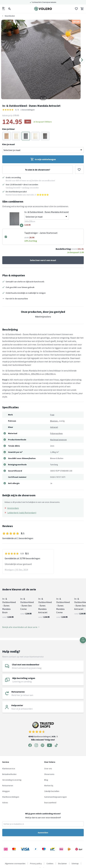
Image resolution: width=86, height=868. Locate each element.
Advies (5, 803)
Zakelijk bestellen (52, 791)
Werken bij (49, 786)
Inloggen (6, 791)
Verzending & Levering (12, 780)
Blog (46, 780)
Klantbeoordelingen (11, 797)
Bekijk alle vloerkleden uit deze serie (21, 627)
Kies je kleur (9, 129)
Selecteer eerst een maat (43, 260)
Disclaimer (62, 863)
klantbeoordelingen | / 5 (43, 730)
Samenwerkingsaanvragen (55, 797)
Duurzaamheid (50, 803)
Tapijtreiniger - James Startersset (41, 233)
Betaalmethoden (9, 774)
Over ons (48, 769)
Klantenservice (9, 769)
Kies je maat (9, 144)
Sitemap (75, 863)
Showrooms (49, 774)
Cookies (50, 863)
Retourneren (8, 786)
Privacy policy (36, 863)
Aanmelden (43, 833)
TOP (83, 640)
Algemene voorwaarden (15, 863)
